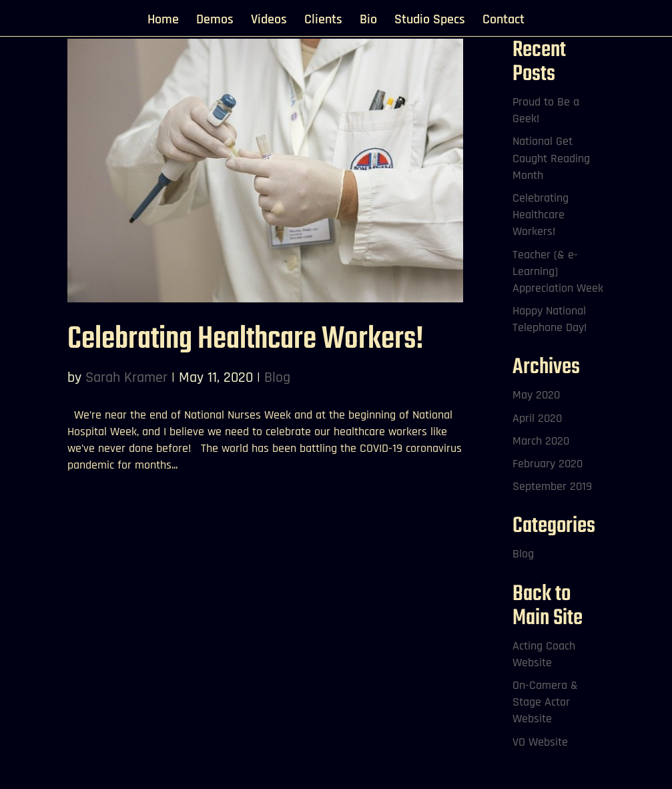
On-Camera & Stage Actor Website (545, 702)
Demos (215, 21)
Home (163, 21)
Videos (269, 21)
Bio (368, 21)
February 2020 (548, 464)
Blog (277, 378)
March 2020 (541, 441)
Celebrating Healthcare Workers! (246, 339)
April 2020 (537, 418)
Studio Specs (430, 21)
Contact (503, 21)
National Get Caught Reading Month (551, 158)
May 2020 (536, 395)
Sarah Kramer (126, 378)
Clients (323, 21)
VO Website (540, 742)
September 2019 (552, 486)
